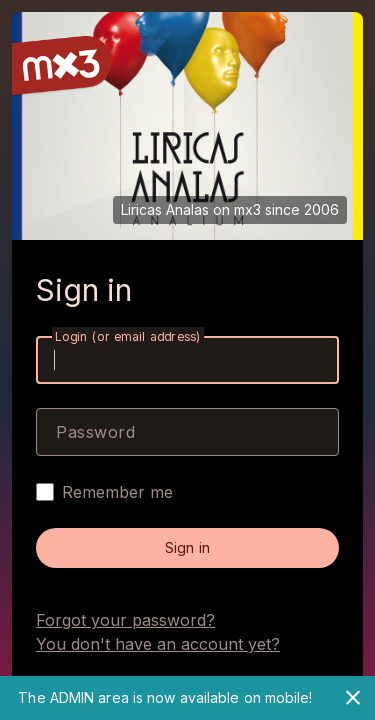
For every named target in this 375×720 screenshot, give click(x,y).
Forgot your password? (125, 620)
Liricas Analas (165, 209)
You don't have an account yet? (158, 644)
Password (95, 432)
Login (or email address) (128, 336)
